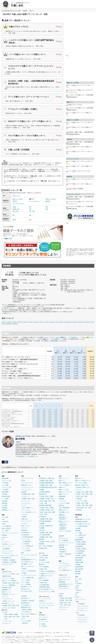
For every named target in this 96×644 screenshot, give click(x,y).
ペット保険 (5, 499)
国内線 (24, 610)
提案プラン (70, 102)
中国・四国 (15, 211)
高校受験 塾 (42, 494)
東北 (30, 207)
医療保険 (4, 503)
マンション (6, 574)
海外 (28, 616)
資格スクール (43, 578)
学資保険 (4, 508)
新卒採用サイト (63, 518)
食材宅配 (24, 492)
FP (41, 567)
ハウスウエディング (65, 577)
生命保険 (4, 501)
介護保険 (78, 564)
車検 (22, 553)
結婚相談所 (62, 582)
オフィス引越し (26, 580)
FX (3, 540)
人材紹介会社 (63, 525)
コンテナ (25, 514)
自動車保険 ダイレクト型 (83, 519)
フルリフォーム (8, 599)
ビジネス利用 (26, 621)
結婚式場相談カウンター (66, 584)
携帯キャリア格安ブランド (83, 481)
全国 (69, 605)
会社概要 (20, 633)
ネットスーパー (26, 501)
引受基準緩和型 (81, 544)
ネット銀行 (5, 531)
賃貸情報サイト (6, 590)
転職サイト (62, 487)
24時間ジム (42, 601)
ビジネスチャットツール (66, 543)
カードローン (6, 542)
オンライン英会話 (44, 562)
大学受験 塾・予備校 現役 (47, 478)
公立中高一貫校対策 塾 (46, 526)
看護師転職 (62, 496)
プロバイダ (78, 490)
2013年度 (74, 322)
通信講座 (42, 564)
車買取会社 (24, 530)
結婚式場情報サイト (65, 586)
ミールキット (25, 496)
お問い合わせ (48, 633)
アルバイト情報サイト (65, 485)
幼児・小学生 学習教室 (46, 546)
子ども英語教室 (44, 555)
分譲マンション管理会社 (9, 581)
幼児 (42, 558)
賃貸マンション (6, 592)
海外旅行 (32, 601)
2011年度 (87, 322)
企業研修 (61, 547)
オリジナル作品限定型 (29, 571)
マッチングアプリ (64, 589)
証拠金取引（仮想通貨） (10, 562)
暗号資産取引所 (6, 558)
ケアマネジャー (51, 574)
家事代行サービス (26, 485)
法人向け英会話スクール (46, 589)
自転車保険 (5, 492)
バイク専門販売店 (28, 546)
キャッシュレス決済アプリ (10, 555)
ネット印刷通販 (63, 540)
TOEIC (42, 571)
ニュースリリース (28, 633)
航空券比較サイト (26, 603)
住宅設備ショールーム (8, 594)
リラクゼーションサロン (46, 603)
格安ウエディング (64, 580)
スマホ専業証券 (6, 526)
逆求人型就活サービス (65, 483)
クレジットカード (7, 546)
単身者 (14, 220)
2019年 (36, 322)
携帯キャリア (79, 478)
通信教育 (42, 539)
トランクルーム (26, 510)
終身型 (78, 542)
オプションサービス (34, 201)
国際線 (30, 610)
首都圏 (5, 583)
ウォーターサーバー (27, 478)
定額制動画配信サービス (28, 560)
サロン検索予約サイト (65, 570)
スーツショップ (44, 622)
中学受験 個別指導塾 (45, 521)
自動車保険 (5, 478)
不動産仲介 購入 (7, 576)
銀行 (4, 524)
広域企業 (79, 499)
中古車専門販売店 (28, 537)
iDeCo (77, 588)
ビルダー (6, 612)
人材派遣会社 (63, 528)
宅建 (42, 569)
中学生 (47, 541)
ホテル (23, 619)
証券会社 (6, 522)
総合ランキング (16, 196)
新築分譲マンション (8, 603)
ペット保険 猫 (79, 537)
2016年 (52, 322)
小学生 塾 (42, 530)
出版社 (24, 573)
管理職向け (63, 552)
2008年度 (15, 324)
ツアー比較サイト (26, 612)
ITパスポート (49, 576)
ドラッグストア (44, 617)
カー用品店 (42, 624)
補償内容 (48, 201)
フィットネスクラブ (45, 599)
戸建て (13, 574)
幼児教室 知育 (43, 548)
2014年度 (67, 322)
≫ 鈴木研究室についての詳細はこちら (27, 457)
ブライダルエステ (64, 563)
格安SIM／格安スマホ (82, 485)
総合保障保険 (79, 567)
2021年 (25, 322)
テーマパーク (63, 609)
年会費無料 (6, 549)
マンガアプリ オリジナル (29, 575)
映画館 (61, 596)
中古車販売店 (25, 535)
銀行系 (5, 544)
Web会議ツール (63, 545)
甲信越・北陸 (16, 209)
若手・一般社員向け (66, 554)
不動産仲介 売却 (7, 572)
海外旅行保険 (6, 496)
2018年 (41, 322)
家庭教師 (42, 544)
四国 (78, 496)
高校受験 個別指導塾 (45, 505)
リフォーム (5, 596)
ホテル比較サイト (26, 605)
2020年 (31, 322)
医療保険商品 (79, 540)
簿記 (45, 569)
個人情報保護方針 (39, 633)
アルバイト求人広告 (65, 531)
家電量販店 (42, 615)
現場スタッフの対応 (51, 199)
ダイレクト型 (7, 481)
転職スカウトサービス (65, 492)
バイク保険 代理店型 (81, 526)
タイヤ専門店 (43, 626)
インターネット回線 (81, 501)
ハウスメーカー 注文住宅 (9, 608)
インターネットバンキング (10, 533)
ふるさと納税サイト (27, 508)
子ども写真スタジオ (27, 562)
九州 (18, 583)
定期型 (84, 542)
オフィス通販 (25, 582)
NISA (3, 519)
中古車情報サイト (26, 532)
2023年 (15, 322)
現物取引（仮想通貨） (10, 560)
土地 (18, 574)
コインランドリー (26, 490)
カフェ (23, 557)
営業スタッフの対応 (18, 199)
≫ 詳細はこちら (7, 313)
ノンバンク (12, 544)
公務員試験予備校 (44, 587)
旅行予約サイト (26, 598)
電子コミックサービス (28, 566)
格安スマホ (86, 487)
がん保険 (4, 505)
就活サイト (62, 481)
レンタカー (24, 523)
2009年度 (8, 324)
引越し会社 (24, 519)
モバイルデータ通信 (81, 483)
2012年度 (80, 322)
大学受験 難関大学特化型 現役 (48, 487)
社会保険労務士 (50, 571)
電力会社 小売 (25, 589)
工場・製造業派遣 (64, 508)
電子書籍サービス (26, 564)
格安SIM (79, 487)
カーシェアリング (26, 521)
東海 (30, 209)
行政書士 (43, 574)
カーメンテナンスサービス (29, 555)
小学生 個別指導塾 (44, 535)
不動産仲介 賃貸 (7, 587)
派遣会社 (61, 505)
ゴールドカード (8, 553)
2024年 (9, 322)
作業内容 (15, 201)
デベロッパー (7, 623)
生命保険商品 (79, 546)
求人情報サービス (64, 512)
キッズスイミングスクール (46, 606)
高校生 (42, 541)
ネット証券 (5, 517)
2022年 (20, 322)
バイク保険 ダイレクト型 (83, 524)
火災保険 (4, 494)
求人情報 (67, 633)
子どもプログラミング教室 (47, 592)
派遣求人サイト (63, 510)
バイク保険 (5, 485)
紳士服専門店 (43, 619)
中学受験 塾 (42, 517)
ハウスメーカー (8, 621)
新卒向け (63, 556)
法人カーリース (63, 538)
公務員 (42, 576)
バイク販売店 (25, 544)
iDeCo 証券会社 (6, 528)
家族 (30, 220)
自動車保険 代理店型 (81, 522)
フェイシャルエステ (65, 566)
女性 (30, 215)
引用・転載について (58, 633)
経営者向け (63, 549)
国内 (24, 616)
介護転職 (61, 499)
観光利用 (25, 623)
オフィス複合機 (26, 584)
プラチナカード (83, 611)
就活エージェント (64, 478)
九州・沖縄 (32, 211)
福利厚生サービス (26, 587)
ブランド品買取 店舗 (27, 578)
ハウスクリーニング (27, 487)
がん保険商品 (79, 553)
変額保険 (78, 571)
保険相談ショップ (7, 510)
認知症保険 (78, 560)
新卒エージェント (64, 522)
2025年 (4, 322)
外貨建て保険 (79, 562)
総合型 (24, 569)
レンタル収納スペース (29, 512)
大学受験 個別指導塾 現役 (47, 483)
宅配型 (24, 517)
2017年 (47, 322)
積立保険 (78, 574)
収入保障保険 (80, 551)
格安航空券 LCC (26, 607)
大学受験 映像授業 (44, 492)
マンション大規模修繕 (8, 585)
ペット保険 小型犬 (81, 535)
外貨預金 (4, 535)
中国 (91, 494)
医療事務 (46, 567)
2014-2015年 (59, 322)
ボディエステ (63, 568)
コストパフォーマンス (18, 203)
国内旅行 (25, 601)
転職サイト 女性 (64, 490)
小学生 (53, 541)
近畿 (47, 209)
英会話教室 (42, 560)
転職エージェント (64, 494)
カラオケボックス (64, 607)
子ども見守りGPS (27, 591)
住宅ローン (5, 537)
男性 (14, 215)
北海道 (14, 207)
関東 (47, 207)
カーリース (24, 528)
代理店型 (6, 483)
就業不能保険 (79, 558)
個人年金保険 (79, 569)
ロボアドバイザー (7, 564)
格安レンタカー (26, 526)
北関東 (11, 614)
